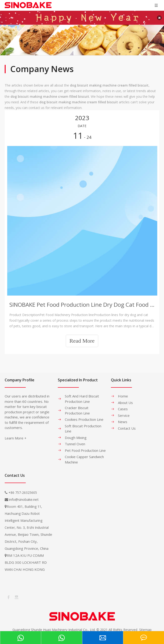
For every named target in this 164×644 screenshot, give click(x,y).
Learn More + (16, 433)
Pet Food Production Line (85, 446)
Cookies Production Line (84, 415)
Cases (123, 404)
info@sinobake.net (24, 495)
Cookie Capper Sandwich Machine (84, 455)
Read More (82, 336)
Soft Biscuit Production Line (83, 424)
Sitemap (145, 625)
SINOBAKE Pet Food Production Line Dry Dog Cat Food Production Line (82, 300)
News (123, 417)
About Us (125, 398)
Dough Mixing (76, 433)
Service (124, 411)
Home (123, 391)
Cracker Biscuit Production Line (77, 406)
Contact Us (127, 423)
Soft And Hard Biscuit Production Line (82, 394)
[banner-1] (82, 35)
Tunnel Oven (75, 439)
